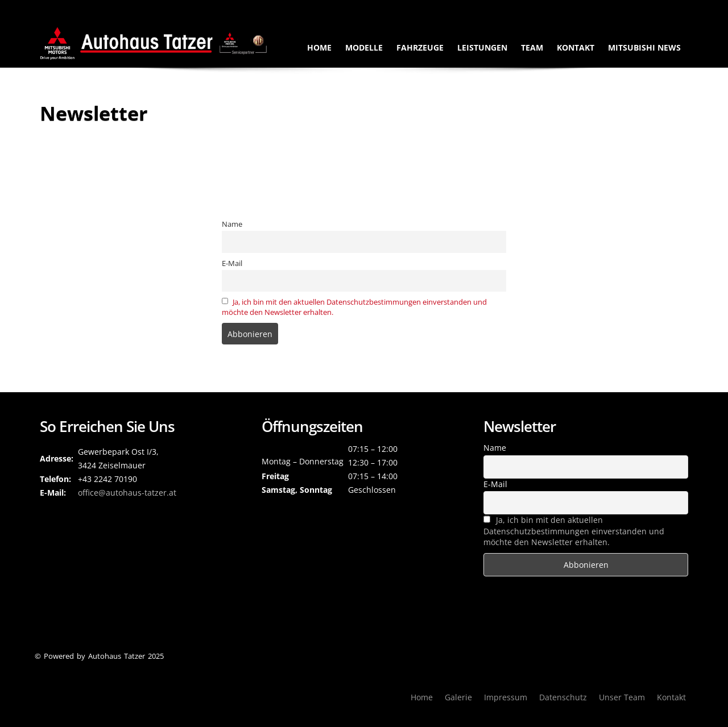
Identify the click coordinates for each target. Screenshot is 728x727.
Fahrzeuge (420, 47)
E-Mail (232, 263)
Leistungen (482, 47)
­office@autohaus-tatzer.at (127, 493)
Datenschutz (563, 697)
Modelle (364, 47)
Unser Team (622, 697)
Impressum (506, 697)
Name (232, 224)
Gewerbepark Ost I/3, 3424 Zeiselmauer (623, 9)
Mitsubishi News (644, 47)
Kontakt (576, 47)
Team (532, 47)
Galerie (458, 697)
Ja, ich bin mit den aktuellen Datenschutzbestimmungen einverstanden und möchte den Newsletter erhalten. (574, 531)
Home (319, 47)
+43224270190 (520, 9)
